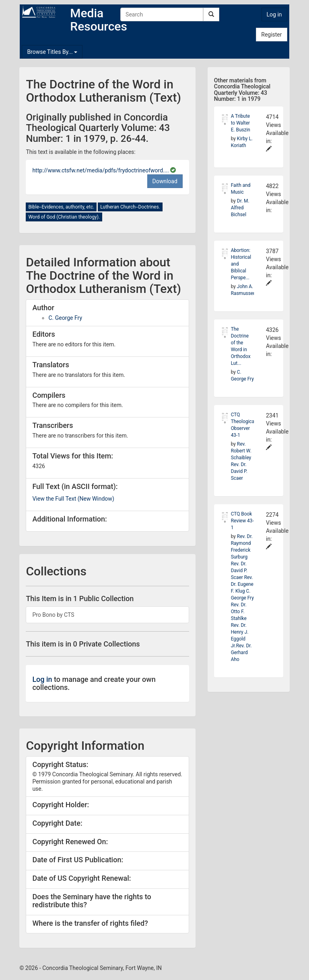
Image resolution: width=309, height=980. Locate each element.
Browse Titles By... (52, 52)
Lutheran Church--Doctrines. (130, 207)
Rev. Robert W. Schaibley (241, 451)
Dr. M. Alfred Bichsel (240, 208)
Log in (274, 14)
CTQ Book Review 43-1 (242, 521)
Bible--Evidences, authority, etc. (61, 207)
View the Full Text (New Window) (73, 499)
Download (165, 181)
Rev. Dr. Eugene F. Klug (242, 584)
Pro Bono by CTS (53, 615)
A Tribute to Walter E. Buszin (241, 123)
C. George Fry (65, 318)
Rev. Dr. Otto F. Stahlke (239, 612)
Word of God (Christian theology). (64, 217)
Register (271, 35)
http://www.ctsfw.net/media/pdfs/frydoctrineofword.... (101, 170)
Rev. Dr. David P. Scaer (239, 471)
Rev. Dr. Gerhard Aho (241, 653)
